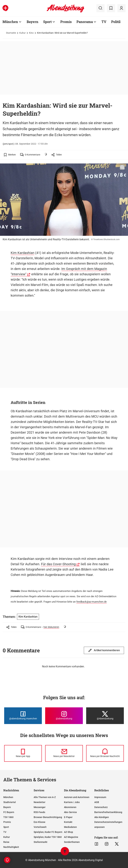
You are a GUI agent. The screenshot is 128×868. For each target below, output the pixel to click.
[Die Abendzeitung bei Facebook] (23, 716)
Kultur (22, 33)
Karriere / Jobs (72, 802)
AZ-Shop (68, 832)
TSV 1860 (8, 817)
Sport (47, 22)
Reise (6, 842)
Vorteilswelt (40, 827)
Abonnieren (70, 807)
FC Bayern (9, 812)
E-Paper (68, 817)
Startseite (11, 33)
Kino (31, 33)
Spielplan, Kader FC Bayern (48, 832)
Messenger (40, 807)
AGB (97, 802)
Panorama (85, 22)
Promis (66, 22)
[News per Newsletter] (64, 753)
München (10, 22)
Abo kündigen (102, 817)
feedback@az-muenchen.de (91, 602)
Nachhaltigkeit (11, 847)
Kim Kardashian (22, 253)
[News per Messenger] (23, 753)
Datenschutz (101, 807)
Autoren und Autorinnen (77, 797)
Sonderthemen (72, 842)
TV (104, 22)
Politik (116, 22)
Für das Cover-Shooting (58, 564)
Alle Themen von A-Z (45, 797)
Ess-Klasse (39, 822)
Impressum (100, 797)
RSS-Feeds (39, 812)
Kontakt (68, 822)
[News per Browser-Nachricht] (105, 753)
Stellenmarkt (40, 842)
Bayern (32, 22)
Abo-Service (70, 812)
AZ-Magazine (71, 837)
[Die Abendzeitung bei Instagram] (64, 716)
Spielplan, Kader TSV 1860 (48, 837)
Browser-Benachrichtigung (48, 817)
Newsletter (39, 802)
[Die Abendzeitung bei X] (105, 716)
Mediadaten (70, 827)
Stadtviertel (10, 802)
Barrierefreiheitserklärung (108, 812)
